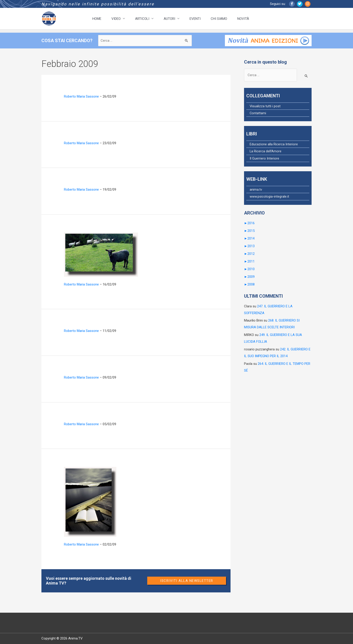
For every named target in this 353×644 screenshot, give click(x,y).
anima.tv (256, 189)
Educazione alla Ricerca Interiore (274, 144)
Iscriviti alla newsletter (187, 581)
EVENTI (195, 19)
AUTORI (169, 19)
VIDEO (116, 19)
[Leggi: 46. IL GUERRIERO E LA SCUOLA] (90, 502)
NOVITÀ (243, 19)
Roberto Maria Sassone (81, 96)
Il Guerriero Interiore (264, 158)
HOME (97, 19)
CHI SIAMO (219, 19)
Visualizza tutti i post (265, 106)
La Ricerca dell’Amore (266, 151)
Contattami (258, 113)
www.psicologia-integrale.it (269, 196)
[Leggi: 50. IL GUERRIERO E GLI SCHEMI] (101, 254)
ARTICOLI (142, 19)
